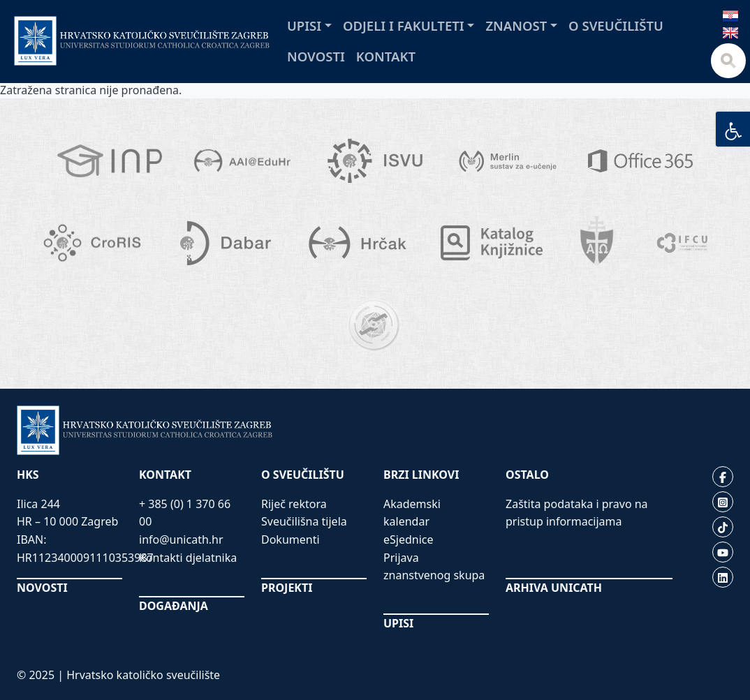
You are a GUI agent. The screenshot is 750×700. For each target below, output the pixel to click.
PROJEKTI (287, 588)
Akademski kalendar (412, 513)
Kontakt (386, 56)
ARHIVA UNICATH (554, 588)
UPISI (398, 623)
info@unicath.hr (181, 539)
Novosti (316, 56)
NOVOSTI (42, 588)
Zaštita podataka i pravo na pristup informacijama (577, 513)
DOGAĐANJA (174, 606)
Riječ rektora (294, 504)
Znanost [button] (516, 25)
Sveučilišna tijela (304, 521)
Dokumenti (291, 539)
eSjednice (409, 539)
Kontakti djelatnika (188, 558)
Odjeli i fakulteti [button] (404, 25)
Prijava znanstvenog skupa (434, 567)
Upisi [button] (304, 25)
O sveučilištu (616, 25)
